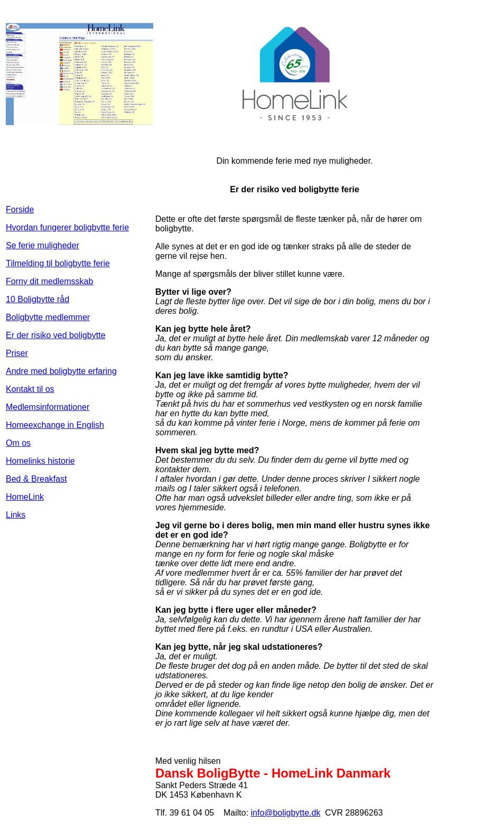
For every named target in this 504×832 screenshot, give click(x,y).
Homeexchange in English (55, 425)
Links (16, 515)
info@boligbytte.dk (286, 813)
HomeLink (25, 497)
